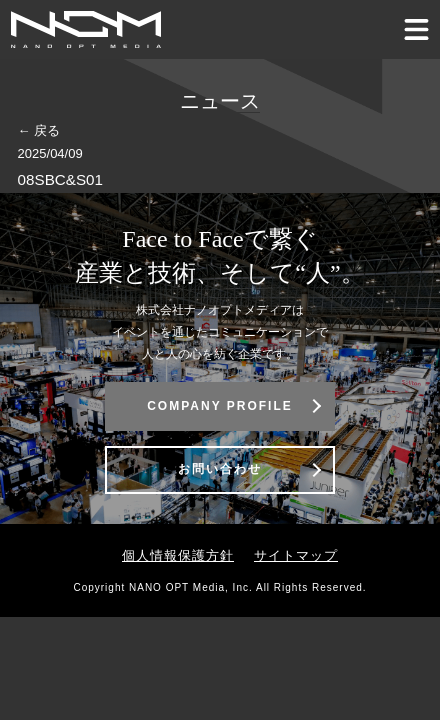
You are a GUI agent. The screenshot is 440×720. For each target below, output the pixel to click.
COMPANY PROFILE (220, 406)
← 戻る (39, 130)
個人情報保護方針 (178, 555)
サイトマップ (296, 555)
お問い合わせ (220, 469)
